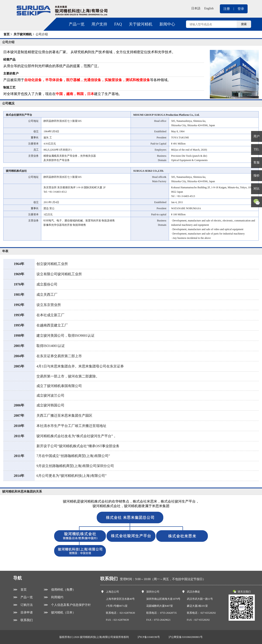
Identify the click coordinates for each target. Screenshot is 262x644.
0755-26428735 (168, 613)
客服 (257, 162)
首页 (7, 34)
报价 (257, 176)
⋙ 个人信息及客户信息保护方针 (67, 605)
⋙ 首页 (20, 590)
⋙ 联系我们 (23, 620)
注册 (227, 9)
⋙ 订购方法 (23, 605)
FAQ (118, 24)
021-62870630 (127, 613)
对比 (257, 189)
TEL (257, 149)
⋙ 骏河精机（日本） (60, 613)
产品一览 (77, 24)
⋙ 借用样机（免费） (60, 590)
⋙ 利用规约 (53, 597)
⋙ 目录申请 (23, 613)
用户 (257, 136)
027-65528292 (208, 613)
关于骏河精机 (141, 24)
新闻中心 (167, 24)
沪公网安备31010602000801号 (186, 637)
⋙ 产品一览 (23, 597)
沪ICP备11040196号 (149, 637)
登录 (241, 9)
